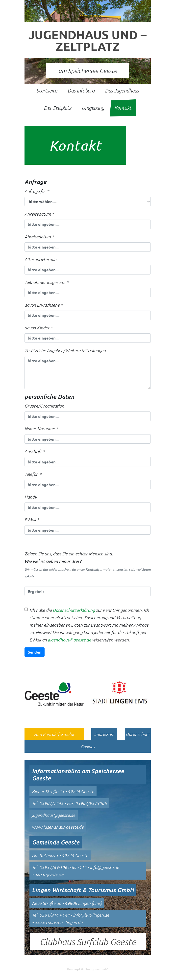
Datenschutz (138, 734)
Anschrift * (35, 451)
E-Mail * (32, 520)
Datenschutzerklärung (74, 610)
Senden (35, 652)
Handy (31, 497)
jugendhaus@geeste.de (69, 640)
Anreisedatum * (39, 214)
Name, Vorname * (41, 429)
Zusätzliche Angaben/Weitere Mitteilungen (65, 350)
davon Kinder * (38, 328)
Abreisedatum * (39, 237)
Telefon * (33, 474)
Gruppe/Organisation (44, 406)
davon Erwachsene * (44, 305)
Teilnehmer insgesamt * (47, 282)
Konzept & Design (87, 969)
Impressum (104, 734)
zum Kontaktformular (54, 734)
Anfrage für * (37, 191)
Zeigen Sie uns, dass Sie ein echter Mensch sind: (88, 566)
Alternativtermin (40, 259)
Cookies (88, 747)
